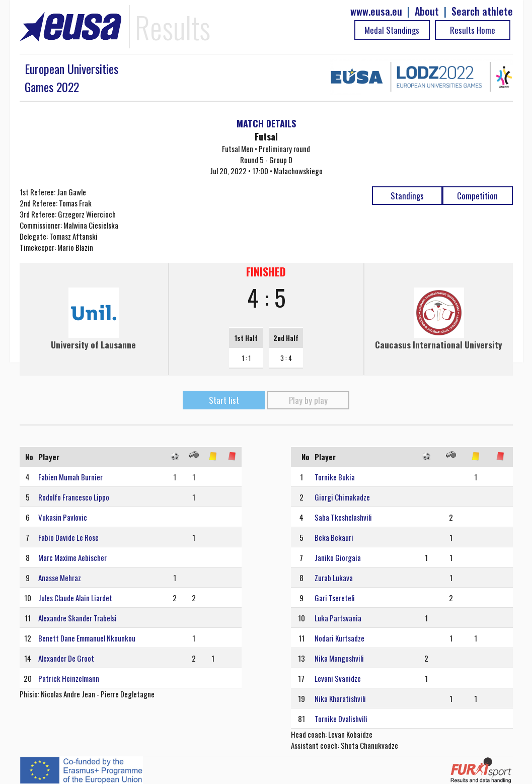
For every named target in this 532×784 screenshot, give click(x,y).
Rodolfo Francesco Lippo (74, 497)
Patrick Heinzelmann (69, 678)
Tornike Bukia (335, 477)
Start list (224, 400)
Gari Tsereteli (335, 598)
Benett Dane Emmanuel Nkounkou (87, 638)
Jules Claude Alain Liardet (75, 598)
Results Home (473, 30)
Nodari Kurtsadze (339, 638)
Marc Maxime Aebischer (72, 557)
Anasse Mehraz (60, 578)
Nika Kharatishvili (340, 698)
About (427, 11)
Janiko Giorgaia (338, 557)
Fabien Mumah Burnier (70, 477)
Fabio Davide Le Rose (68, 537)
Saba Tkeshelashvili (343, 517)
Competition (477, 196)
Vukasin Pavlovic (63, 517)
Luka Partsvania (338, 618)
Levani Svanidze (338, 678)
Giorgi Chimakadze (342, 497)
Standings (407, 196)
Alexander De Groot (66, 658)
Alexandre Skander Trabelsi (78, 618)
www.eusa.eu (376, 11)
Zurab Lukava (334, 578)
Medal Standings (392, 30)
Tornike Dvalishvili (341, 719)
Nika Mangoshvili (339, 658)
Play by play (308, 400)
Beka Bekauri (334, 537)
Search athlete (482, 11)
